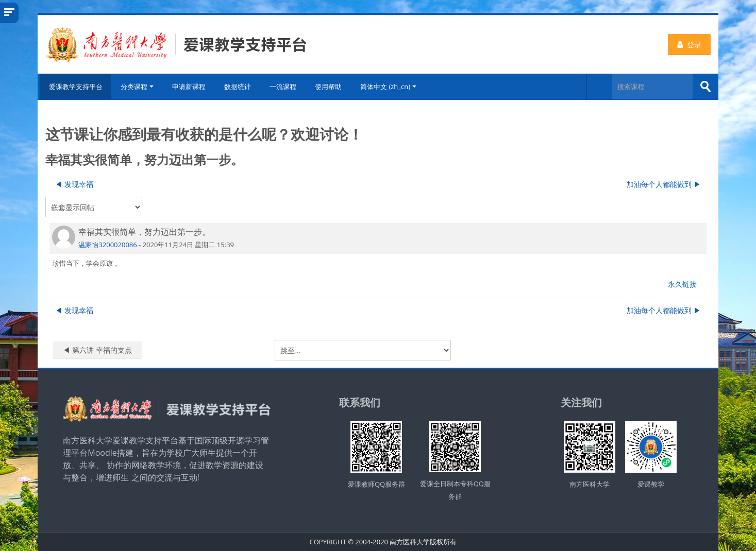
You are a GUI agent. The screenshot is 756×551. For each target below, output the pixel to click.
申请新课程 (189, 87)
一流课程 (283, 87)
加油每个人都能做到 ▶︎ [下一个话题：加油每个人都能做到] (664, 184)
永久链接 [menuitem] (682, 284)
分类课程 (138, 87)
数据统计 (238, 87)
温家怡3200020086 (107, 244)
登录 (689, 45)
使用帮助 (329, 87)
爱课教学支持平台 (75, 87)
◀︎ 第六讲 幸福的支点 (97, 350)
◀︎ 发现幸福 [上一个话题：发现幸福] (74, 184)
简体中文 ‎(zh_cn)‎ (389, 87)
